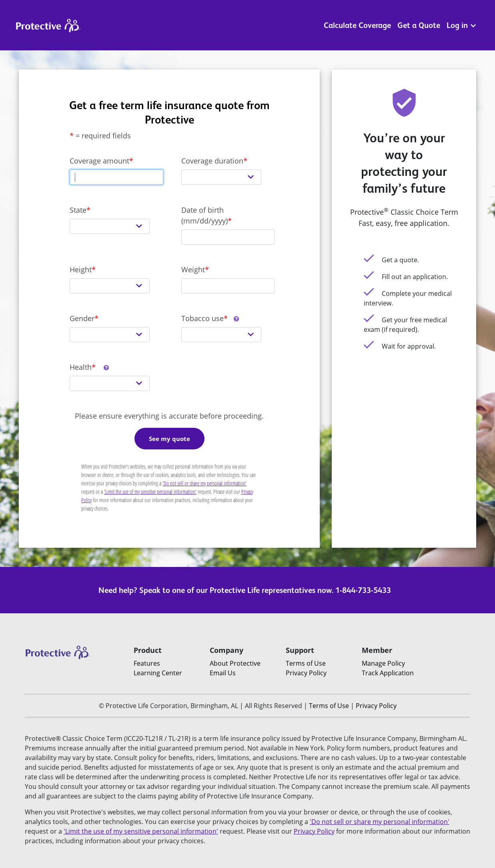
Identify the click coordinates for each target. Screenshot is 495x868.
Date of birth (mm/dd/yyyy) (204, 215)
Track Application (388, 673)
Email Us (223, 673)
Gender (82, 318)
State (78, 210)
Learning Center (158, 673)
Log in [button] (461, 25)
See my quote (169, 439)
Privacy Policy (306, 673)
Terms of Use (306, 663)
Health (90, 367)
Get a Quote (419, 25)
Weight (193, 269)
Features (147, 663)
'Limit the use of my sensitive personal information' (150, 492)
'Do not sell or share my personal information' (204, 483)
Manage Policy (383, 663)
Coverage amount (99, 161)
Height (81, 269)
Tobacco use (210, 318)
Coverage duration (212, 161)
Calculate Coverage (357, 25)
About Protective (235, 663)
